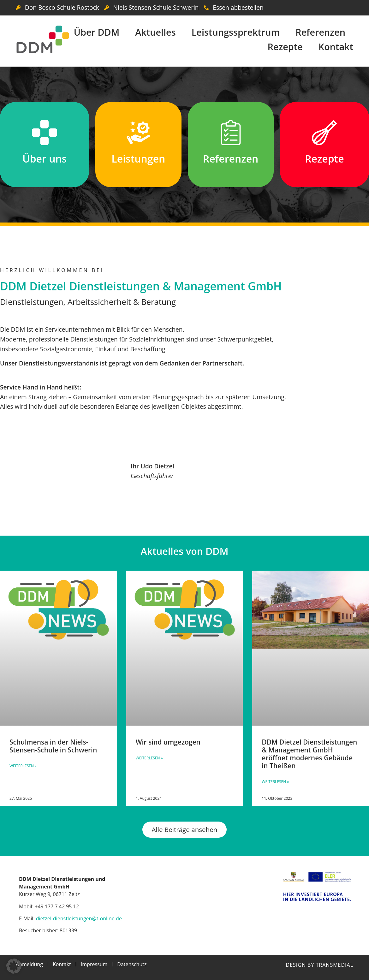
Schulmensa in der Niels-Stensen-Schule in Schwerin (53, 746)
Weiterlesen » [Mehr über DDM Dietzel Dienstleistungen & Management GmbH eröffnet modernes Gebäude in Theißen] (275, 782)
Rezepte (285, 47)
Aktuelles (155, 32)
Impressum (94, 964)
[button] (14, 966)
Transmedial (335, 965)
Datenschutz (132, 964)
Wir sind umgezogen (168, 742)
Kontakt (336, 47)
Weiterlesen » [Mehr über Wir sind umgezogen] (149, 758)
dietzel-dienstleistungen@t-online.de (79, 918)
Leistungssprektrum (236, 32)
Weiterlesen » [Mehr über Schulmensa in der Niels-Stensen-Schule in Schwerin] (23, 766)
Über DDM (97, 32)
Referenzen (320, 32)
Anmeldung (29, 964)
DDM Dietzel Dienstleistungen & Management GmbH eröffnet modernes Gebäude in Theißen (309, 754)
